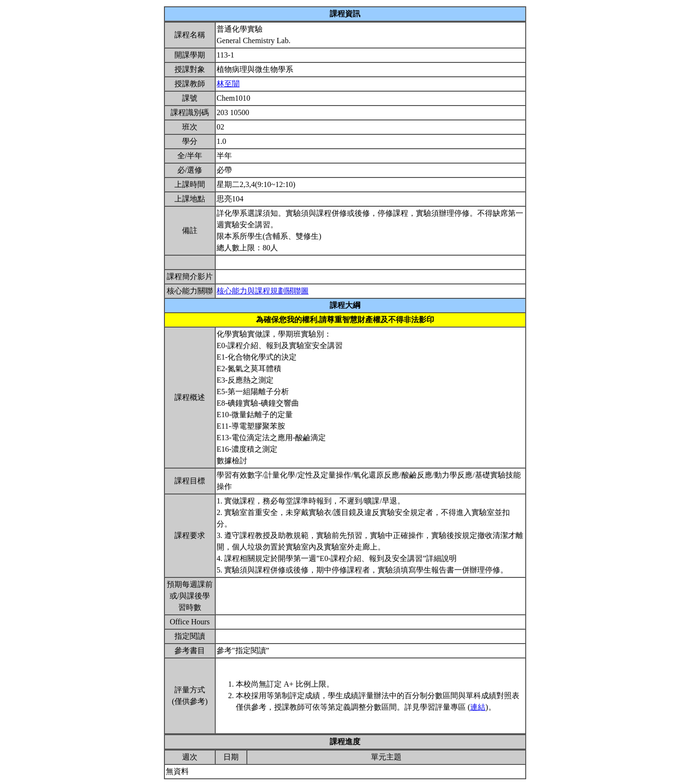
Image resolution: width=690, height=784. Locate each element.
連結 (478, 707)
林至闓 (228, 84)
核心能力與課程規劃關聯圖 (263, 291)
